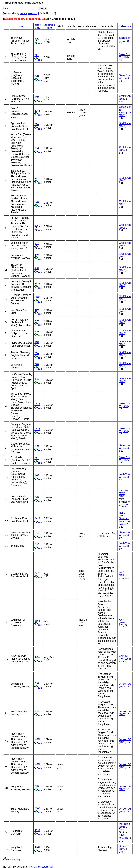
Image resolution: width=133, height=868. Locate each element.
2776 (37, 518)
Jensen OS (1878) (125, 685)
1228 (37, 404)
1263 (37, 202)
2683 (37, 284)
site (21, 26)
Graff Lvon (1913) (125, 125)
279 (37, 321)
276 (37, 124)
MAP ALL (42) (12, 860)
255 (37, 342)
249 (37, 97)
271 (37, 458)
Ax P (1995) (123, 574)
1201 (37, 739)
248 (37, 379)
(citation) (124, 505)
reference (125, 26)
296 (37, 39)
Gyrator (24, 13)
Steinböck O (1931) (124, 39)
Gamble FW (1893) (125, 657)
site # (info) (38, 26)
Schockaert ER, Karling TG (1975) (125, 111)
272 (37, 475)
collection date (49, 26)
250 (37, 310)
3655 (37, 621)
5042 (37, 711)
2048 (37, 111)
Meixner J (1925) (124, 825)
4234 (37, 830)
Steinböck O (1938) (124, 77)
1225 (37, 429)
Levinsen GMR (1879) (124, 493)
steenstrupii (34, 13)
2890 (37, 446)
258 (37, 353)
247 (37, 179)
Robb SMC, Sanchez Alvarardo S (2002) (124, 518)
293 (37, 148)
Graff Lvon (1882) (125, 97)
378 (37, 76)
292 (37, 55)
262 (37, 544)
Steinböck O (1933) (124, 533)
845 (37, 268)
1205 (37, 297)
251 (37, 244)
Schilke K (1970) (124, 847)
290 (37, 364)
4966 (37, 657)
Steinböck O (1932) (124, 405)
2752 (37, 226)
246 (37, 255)
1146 (37, 533)
